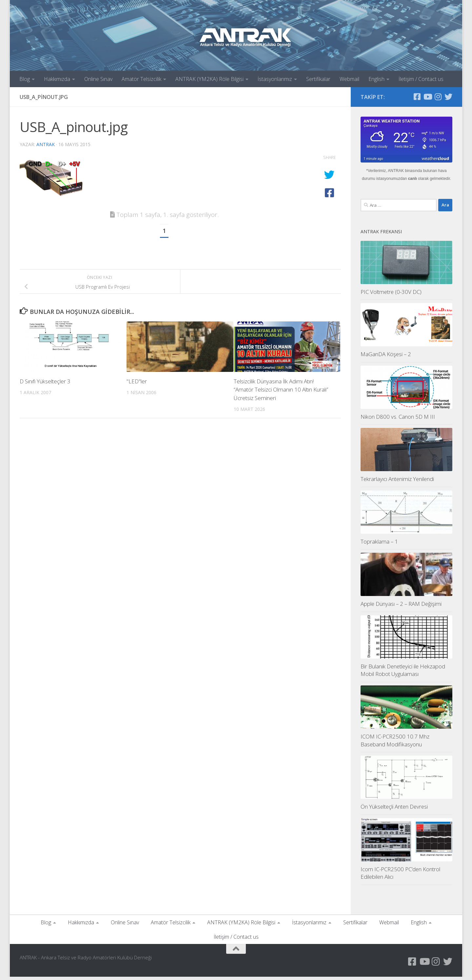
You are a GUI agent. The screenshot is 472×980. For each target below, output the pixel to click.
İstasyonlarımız (275, 79)
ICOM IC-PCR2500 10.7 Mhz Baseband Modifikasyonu (395, 744)
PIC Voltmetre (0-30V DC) (391, 295)
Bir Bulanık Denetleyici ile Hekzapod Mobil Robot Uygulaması (403, 673)
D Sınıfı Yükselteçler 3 (45, 381)
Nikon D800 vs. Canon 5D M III (398, 420)
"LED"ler (137, 381)
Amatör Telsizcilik (141, 79)
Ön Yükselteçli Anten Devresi (394, 810)
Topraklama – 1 (379, 545)
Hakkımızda (57, 79)
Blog (25, 79)
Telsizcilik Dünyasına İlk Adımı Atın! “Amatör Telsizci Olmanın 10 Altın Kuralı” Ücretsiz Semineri (281, 390)
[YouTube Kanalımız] (427, 97)
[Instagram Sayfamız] (438, 97)
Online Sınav (98, 79)
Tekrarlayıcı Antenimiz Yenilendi (397, 482)
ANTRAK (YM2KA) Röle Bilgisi (209, 79)
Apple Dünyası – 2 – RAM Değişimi (401, 607)
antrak (46, 144)
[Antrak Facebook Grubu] (417, 97)
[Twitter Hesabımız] (448, 97)
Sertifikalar (318, 79)
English (376, 79)
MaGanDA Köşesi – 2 (386, 357)
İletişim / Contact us (421, 79)
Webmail (349, 79)
